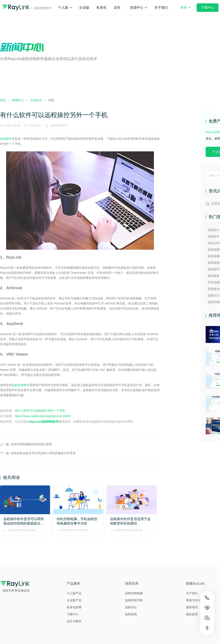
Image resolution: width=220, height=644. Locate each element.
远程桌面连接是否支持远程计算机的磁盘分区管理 (43, 453)
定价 (117, 8)
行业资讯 (35, 125)
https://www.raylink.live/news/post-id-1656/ (43, 416)
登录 (186, 10)
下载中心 (208, 8)
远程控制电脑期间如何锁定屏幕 (31, 444)
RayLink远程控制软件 (44, 422)
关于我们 (161, 8)
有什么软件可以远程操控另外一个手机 (40, 411)
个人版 (63, 8)
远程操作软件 (60, 125)
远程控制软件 (21, 385)
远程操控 (6, 139)
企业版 (84, 8)
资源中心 (137, 8)
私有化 (102, 8)
